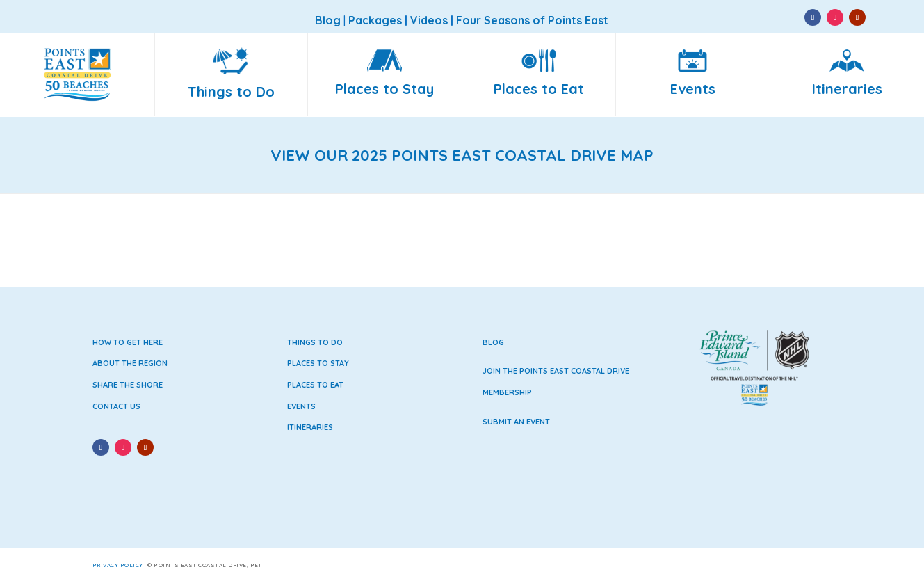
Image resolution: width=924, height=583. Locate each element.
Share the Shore (128, 385)
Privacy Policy (118, 565)
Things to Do (315, 342)
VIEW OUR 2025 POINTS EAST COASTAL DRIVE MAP (462, 155)
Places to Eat (315, 385)
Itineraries (310, 427)
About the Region (130, 363)
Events (301, 406)
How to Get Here (128, 342)
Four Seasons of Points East (532, 20)
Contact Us (116, 406)
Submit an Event (516, 422)
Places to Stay (318, 363)
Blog (493, 342)
